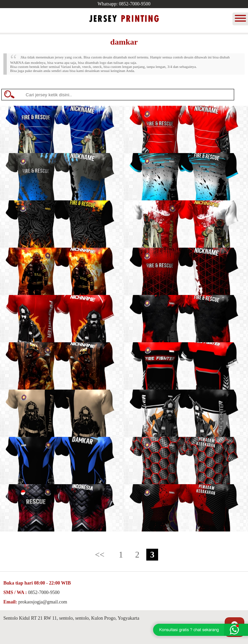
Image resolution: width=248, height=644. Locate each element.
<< (100, 555)
